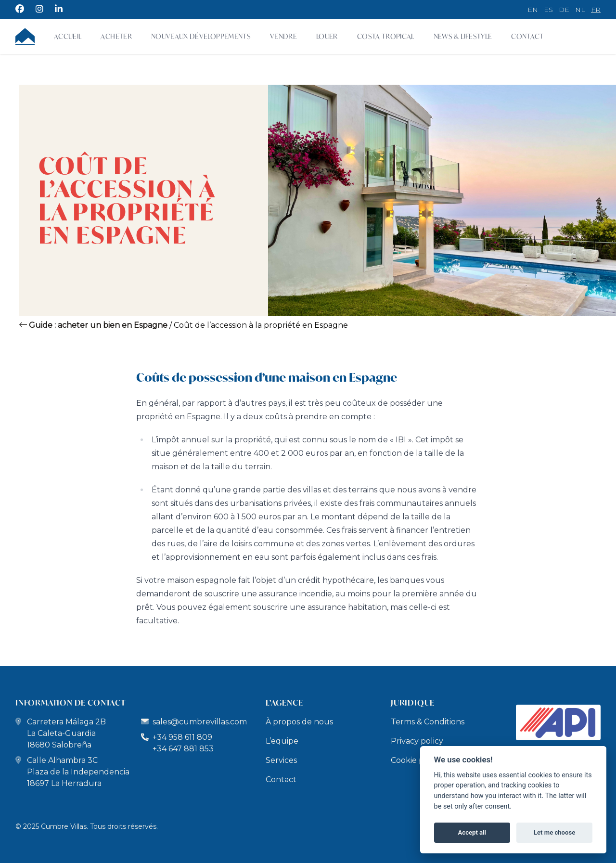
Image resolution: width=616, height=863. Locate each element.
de (564, 10)
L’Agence (284, 702)
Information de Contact (71, 702)
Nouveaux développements (201, 36)
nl (580, 10)
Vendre (283, 36)
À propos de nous (299, 722)
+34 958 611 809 (177, 737)
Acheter (116, 36)
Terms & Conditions (428, 722)
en (533, 10)
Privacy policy (417, 741)
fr (596, 10)
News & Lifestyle (463, 36)
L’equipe (282, 741)
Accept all (472, 832)
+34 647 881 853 (183, 749)
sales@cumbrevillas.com (200, 722)
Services (281, 760)
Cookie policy (416, 760)
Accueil (68, 36)
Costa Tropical (386, 36)
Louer (327, 36)
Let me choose (554, 832)
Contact (527, 36)
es (548, 10)
